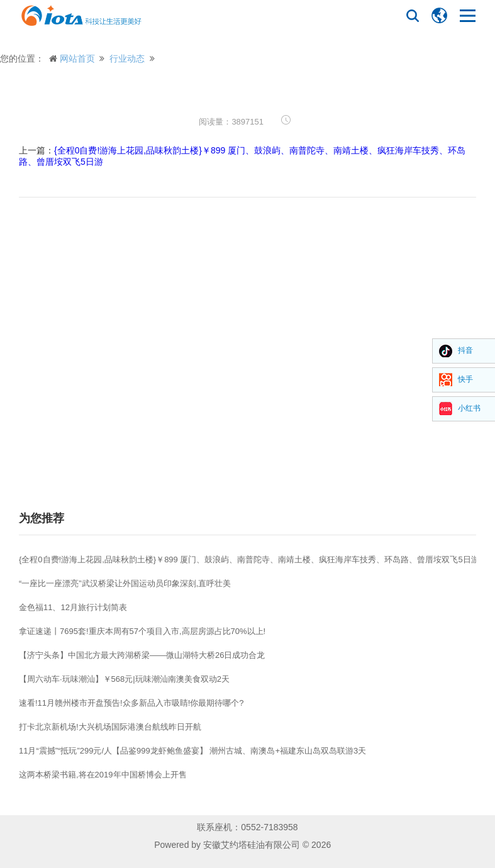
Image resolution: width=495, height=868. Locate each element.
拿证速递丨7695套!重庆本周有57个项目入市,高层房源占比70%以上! (142, 631)
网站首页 (77, 58)
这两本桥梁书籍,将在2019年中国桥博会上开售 (103, 775)
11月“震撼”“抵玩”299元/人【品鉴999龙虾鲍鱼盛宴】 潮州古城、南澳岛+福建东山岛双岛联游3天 (192, 751)
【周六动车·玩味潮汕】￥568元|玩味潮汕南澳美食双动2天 (124, 679)
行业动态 (127, 58)
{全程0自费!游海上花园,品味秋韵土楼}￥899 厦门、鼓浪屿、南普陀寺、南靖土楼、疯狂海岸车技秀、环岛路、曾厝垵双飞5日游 (249, 559)
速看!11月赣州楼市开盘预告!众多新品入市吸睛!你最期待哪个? (131, 703)
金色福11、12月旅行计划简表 (73, 607)
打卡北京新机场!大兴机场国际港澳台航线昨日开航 (110, 727)
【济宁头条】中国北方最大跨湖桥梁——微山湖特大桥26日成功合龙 (142, 655)
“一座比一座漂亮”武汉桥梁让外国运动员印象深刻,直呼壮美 (125, 583)
